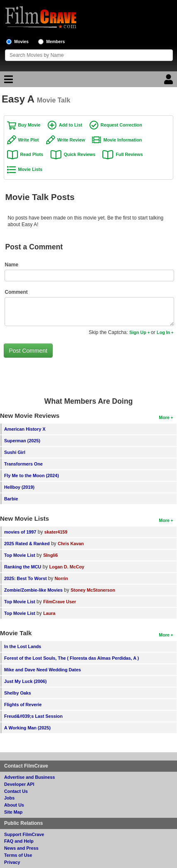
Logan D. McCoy (67, 567)
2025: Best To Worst (26, 578)
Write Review (71, 140)
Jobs (9, 798)
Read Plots (32, 154)
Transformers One (23, 464)
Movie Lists (30, 169)
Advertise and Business (29, 777)
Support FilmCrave (24, 834)
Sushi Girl (15, 452)
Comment (16, 292)
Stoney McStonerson (93, 590)
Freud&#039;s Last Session (33, 716)
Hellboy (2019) (19, 487)
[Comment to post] (90, 312)
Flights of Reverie (23, 705)
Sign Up (138, 332)
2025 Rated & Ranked (27, 544)
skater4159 (56, 532)
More (164, 417)
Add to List (70, 125)
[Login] (170, 81)
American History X (25, 429)
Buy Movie (29, 125)
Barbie (11, 499)
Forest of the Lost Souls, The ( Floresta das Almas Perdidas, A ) (72, 658)
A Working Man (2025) (27, 728)
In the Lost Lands (23, 646)
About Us (14, 805)
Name (12, 265)
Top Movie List (20, 555)
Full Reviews (129, 154)
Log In (163, 332)
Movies (21, 42)
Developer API (19, 784)
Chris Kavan (71, 544)
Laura (49, 613)
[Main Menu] (7, 81)
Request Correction (121, 125)
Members (56, 42)
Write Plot (29, 140)
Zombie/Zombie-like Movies (33, 590)
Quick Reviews (80, 154)
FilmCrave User (59, 602)
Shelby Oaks (18, 693)
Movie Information (122, 140)
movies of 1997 (20, 532)
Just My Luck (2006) (25, 681)
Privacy (12, 862)
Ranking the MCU (23, 567)
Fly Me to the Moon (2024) (32, 475)
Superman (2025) (22, 441)
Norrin (61, 578)
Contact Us (16, 791)
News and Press (21, 848)
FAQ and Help (19, 841)
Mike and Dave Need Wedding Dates (42, 670)
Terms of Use (18, 855)
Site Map (13, 812)
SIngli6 (50, 555)
